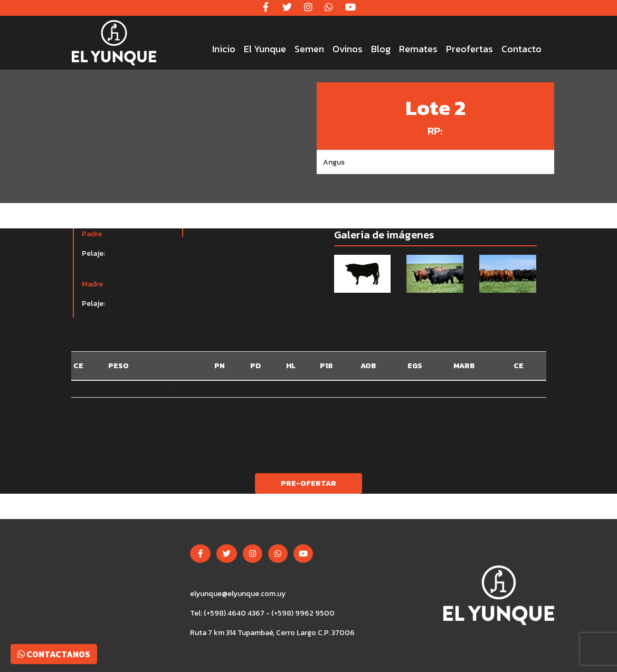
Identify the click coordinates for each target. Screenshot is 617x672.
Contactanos (54, 654)
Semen (309, 49)
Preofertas (469, 49)
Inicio (224, 49)
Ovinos (348, 49)
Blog (381, 49)
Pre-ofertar (308, 483)
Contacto (521, 49)
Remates (418, 49)
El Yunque (265, 49)
